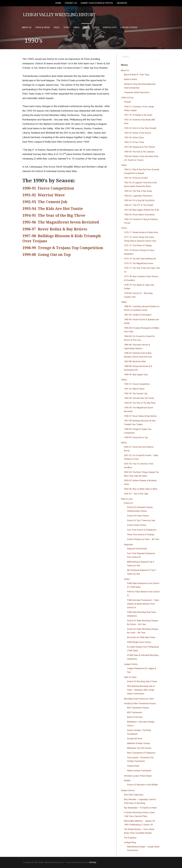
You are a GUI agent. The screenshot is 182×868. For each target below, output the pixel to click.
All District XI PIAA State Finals (141, 637)
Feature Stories (129, 27)
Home (58, 3)
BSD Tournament (134, 712)
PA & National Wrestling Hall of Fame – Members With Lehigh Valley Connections (141, 690)
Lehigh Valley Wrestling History (59, 15)
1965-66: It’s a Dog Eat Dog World (139, 200)
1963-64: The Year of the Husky (138, 191)
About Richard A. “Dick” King (136, 75)
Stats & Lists (110, 27)
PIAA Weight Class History (139, 642)
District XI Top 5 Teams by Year (141, 520)
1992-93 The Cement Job (45, 202)
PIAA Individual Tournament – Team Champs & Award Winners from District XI (143, 604)
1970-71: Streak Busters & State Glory (141, 232)
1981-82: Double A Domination (138, 315)
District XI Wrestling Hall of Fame (142, 681)
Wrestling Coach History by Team (139, 699)
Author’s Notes (131, 79)
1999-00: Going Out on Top (136, 437)
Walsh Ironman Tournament (139, 771)
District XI (128, 503)
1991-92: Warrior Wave (134, 389)
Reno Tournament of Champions (141, 753)
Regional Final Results (137, 549)
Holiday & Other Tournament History (140, 703)
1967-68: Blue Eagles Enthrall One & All (141, 210)
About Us (27, 27)
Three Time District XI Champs (141, 535)
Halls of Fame (130, 677)
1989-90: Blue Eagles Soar (136, 375)
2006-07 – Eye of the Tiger (136, 494)
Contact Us (71, 3)
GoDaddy (93, 862)
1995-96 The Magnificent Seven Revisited (61, 222)
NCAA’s (127, 781)
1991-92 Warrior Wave (44, 195)
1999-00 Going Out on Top (46, 255)
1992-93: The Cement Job (136, 394)
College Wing (130, 842)
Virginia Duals (133, 766)
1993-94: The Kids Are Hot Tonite (139, 398)
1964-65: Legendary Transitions (138, 196)
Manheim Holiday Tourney (139, 743)
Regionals (128, 545)
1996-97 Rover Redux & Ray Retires (55, 229)
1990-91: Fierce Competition (137, 384)
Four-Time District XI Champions (142, 530)
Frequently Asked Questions (137, 92)
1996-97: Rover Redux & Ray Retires (140, 416)
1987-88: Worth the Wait (135, 362)
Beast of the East (135, 717)
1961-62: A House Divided (136, 178)
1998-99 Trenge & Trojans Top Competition (63, 248)
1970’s (66, 27)
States (127, 579)
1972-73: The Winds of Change (138, 245)
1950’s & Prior (42, 27)
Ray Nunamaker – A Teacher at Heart (140, 808)
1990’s (86, 27)
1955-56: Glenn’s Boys (134, 137)
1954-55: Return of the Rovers (137, 133)
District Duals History (137, 525)
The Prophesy (130, 838)
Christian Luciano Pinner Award (138, 776)
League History (131, 664)
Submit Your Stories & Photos (97, 3)
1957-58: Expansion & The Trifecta (139, 147)
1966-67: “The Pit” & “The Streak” (139, 205)
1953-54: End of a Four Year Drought (140, 128)
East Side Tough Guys (134, 795)
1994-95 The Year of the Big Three (54, 215)
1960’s (56, 27)
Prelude (127, 102)
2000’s (96, 27)
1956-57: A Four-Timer (134, 142)
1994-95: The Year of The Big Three (140, 403)
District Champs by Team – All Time (143, 539)
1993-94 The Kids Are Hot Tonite (53, 209)
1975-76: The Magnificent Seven (139, 263)
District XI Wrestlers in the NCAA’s (142, 785)
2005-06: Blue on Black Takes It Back (141, 489)
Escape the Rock (135, 739)
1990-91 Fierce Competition (48, 188)
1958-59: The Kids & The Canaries (139, 152)
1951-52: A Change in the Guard (138, 115)
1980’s (76, 27)
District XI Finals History (138, 516)
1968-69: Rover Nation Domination (139, 215)
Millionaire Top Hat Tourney (139, 748)
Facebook (122, 3)
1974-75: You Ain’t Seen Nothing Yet (140, 259)
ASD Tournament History (138, 708)
